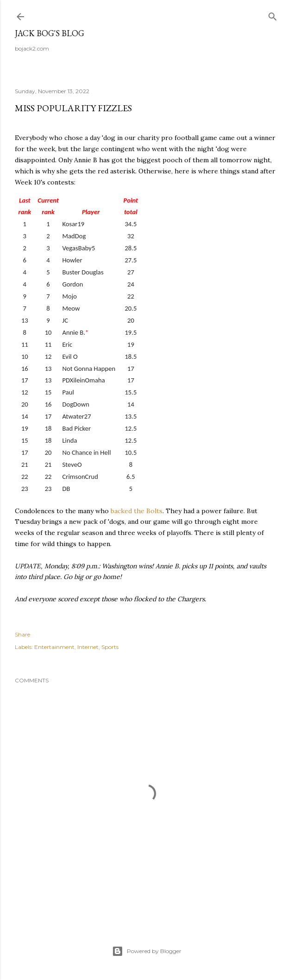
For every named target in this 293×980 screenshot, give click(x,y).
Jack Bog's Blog (50, 33)
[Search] (273, 15)
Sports (110, 647)
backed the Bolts (137, 511)
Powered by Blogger (147, 951)
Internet (88, 647)
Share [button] (22, 634)
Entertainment (54, 647)
